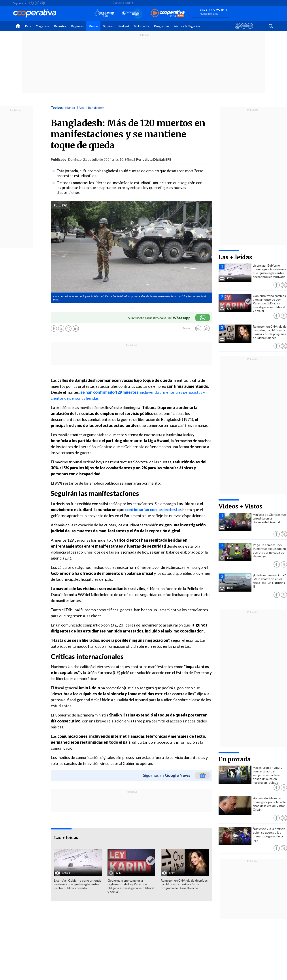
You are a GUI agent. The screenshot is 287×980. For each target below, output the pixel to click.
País (28, 26)
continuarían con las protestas (153, 510)
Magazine (42, 26)
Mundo (93, 26)
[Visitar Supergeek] (250, 30)
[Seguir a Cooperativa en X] (37, 3)
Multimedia (142, 26)
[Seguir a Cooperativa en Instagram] (42, 3)
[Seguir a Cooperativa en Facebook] (31, 3)
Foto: (58, 205)
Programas (162, 26)
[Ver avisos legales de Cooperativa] (238, 30)
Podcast (124, 26)
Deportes (60, 26)
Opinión (108, 26)
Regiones (77, 26)
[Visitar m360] (244, 30)
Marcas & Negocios (187, 26)
